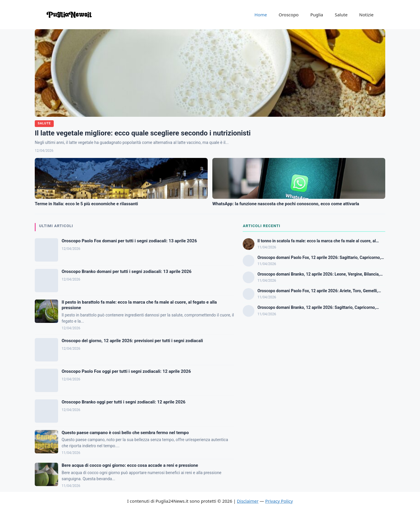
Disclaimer (248, 501)
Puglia (317, 15)
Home (261, 15)
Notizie (366, 15)
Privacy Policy (279, 501)
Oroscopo (289, 15)
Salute (341, 15)
